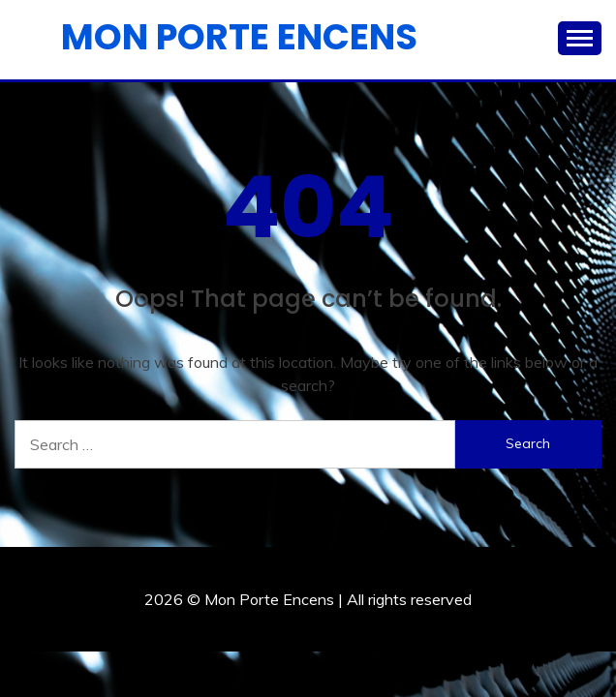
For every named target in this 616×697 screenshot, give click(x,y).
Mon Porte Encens (239, 37)
